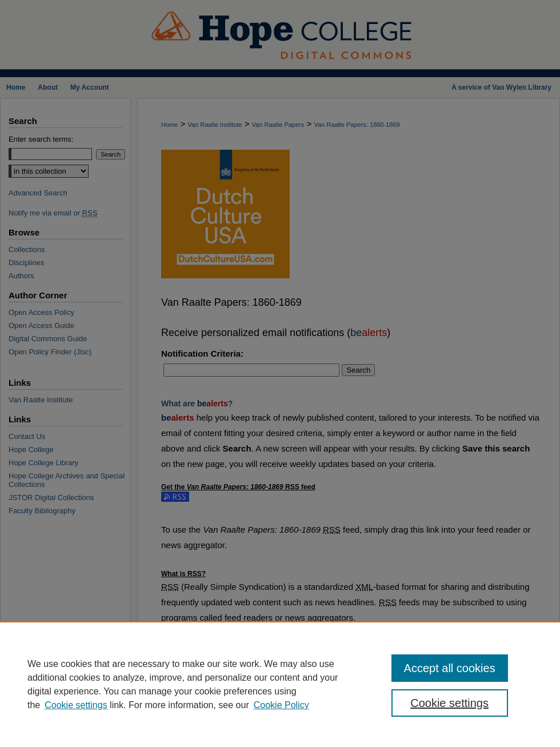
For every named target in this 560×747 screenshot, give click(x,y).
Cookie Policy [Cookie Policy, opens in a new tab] (281, 705)
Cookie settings (76, 705)
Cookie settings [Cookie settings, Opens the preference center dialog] (449, 703)
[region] (280, 684)
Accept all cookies (450, 668)
